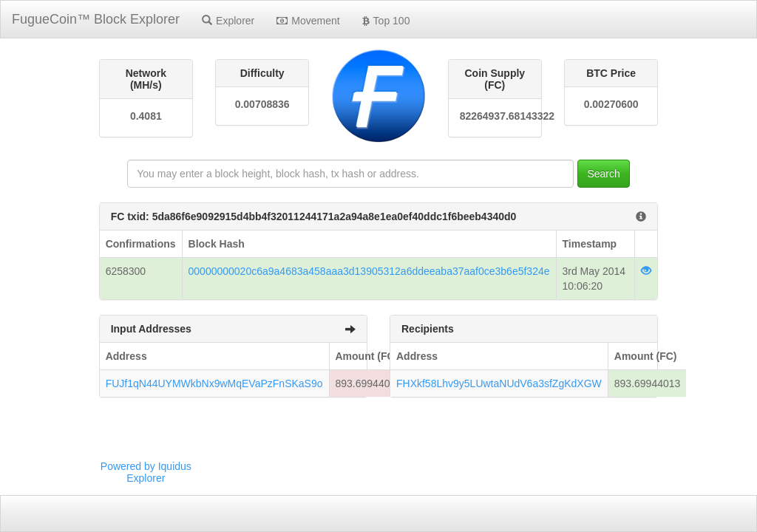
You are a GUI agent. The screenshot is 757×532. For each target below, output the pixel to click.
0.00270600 (611, 104)
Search (603, 174)
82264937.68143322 (495, 116)
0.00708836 (262, 104)
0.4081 (146, 116)
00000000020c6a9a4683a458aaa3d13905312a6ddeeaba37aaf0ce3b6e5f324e (369, 271)
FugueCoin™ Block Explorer (96, 19)
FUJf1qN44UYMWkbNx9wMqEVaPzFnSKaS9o (214, 383)
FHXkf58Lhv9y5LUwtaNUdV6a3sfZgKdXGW (499, 383)
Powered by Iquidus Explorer (146, 472)
